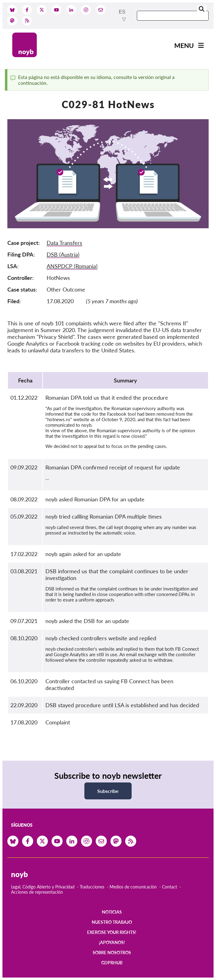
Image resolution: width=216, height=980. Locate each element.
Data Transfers (64, 243)
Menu (184, 45)
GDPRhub (112, 963)
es (122, 12)
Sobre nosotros (112, 953)
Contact (170, 887)
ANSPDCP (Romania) (72, 266)
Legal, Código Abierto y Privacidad (43, 887)
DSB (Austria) (63, 254)
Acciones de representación (37, 892)
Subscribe (108, 791)
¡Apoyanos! (112, 942)
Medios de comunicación (133, 887)
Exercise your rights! (112, 932)
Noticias (112, 912)
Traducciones (92, 887)
